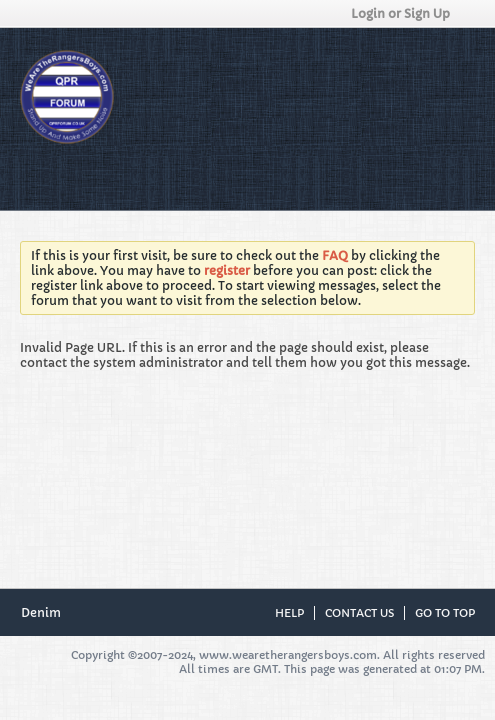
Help (289, 613)
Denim (47, 612)
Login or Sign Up (407, 13)
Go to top (445, 613)
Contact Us (359, 613)
